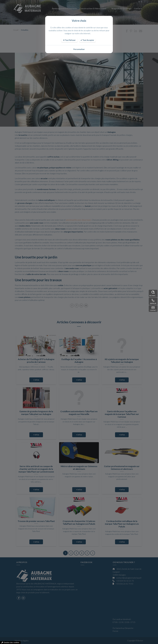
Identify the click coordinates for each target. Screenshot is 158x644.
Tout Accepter (87, 40)
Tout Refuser (69, 40)
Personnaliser (79, 49)
